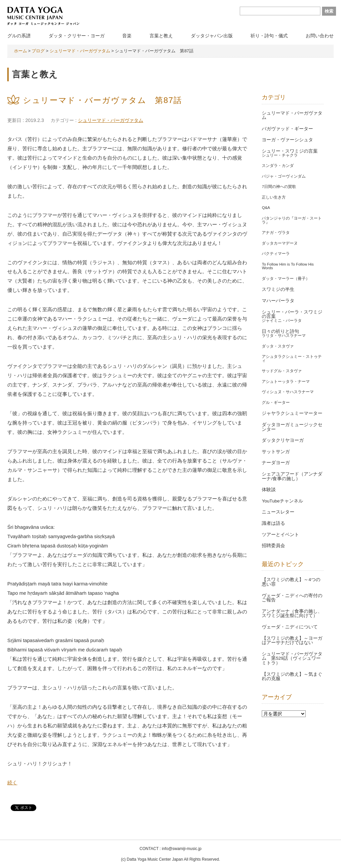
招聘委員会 (273, 546)
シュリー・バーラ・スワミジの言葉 (292, 314)
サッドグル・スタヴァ (282, 371)
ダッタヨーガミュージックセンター (292, 427)
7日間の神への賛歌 (279, 187)
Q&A (266, 208)
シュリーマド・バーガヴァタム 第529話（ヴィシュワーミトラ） (292, 658)
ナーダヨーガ (276, 463)
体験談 (269, 490)
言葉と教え (161, 36)
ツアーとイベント (280, 535)
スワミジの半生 (278, 289)
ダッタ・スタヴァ (278, 346)
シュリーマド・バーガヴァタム (111, 120)
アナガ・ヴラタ (276, 233)
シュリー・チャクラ (280, 155)
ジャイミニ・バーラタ (282, 321)
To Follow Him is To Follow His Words (288, 266)
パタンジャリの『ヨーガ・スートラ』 (292, 220)
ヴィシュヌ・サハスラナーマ (288, 392)
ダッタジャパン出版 (212, 36)
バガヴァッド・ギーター (287, 129)
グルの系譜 (19, 36)
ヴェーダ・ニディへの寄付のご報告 (292, 598)
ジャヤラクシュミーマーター (292, 413)
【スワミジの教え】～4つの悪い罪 (291, 582)
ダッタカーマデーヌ (280, 243)
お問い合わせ (320, 36)
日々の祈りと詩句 (280, 331)
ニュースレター (278, 512)
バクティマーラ (276, 254)
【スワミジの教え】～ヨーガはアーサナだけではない (292, 641)
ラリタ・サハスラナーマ (284, 336)
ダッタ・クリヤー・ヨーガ (77, 36)
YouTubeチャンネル (282, 501)
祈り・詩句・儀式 (269, 36)
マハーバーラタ (278, 301)
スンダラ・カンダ (278, 166)
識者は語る (273, 523)
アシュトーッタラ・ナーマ (286, 382)
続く (12, 783)
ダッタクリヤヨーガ (283, 440)
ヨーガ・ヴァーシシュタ (287, 140)
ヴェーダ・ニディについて (290, 627)
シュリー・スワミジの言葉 (290, 151)
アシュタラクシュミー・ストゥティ (292, 359)
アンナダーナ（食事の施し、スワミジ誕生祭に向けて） (292, 614)
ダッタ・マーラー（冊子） (286, 279)
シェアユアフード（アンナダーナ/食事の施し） (292, 476)
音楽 (127, 36)
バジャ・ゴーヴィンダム (284, 176)
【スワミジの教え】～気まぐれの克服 (292, 677)
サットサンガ (276, 452)
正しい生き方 (274, 197)
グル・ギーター (276, 403)
